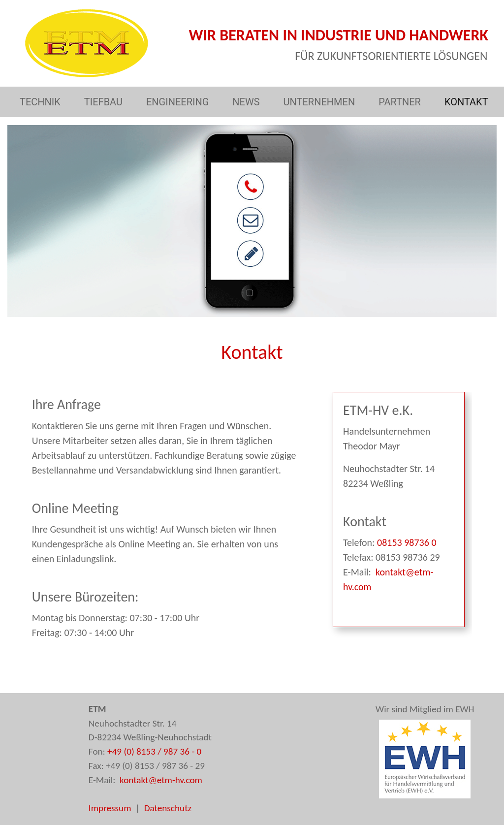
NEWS (248, 101)
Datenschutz (168, 808)
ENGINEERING (179, 101)
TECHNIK (42, 101)
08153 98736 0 (405, 542)
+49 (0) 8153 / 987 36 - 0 (154, 751)
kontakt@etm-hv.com (160, 780)
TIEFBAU (105, 101)
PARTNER (402, 101)
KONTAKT (468, 101)
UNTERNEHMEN (321, 101)
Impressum (110, 808)
